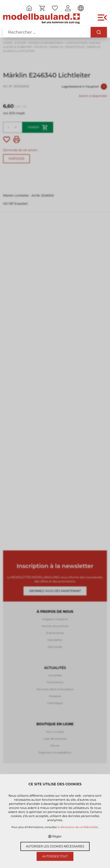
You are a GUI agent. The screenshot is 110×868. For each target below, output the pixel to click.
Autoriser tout (55, 856)
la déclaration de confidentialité (78, 827)
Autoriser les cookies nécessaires (55, 846)
